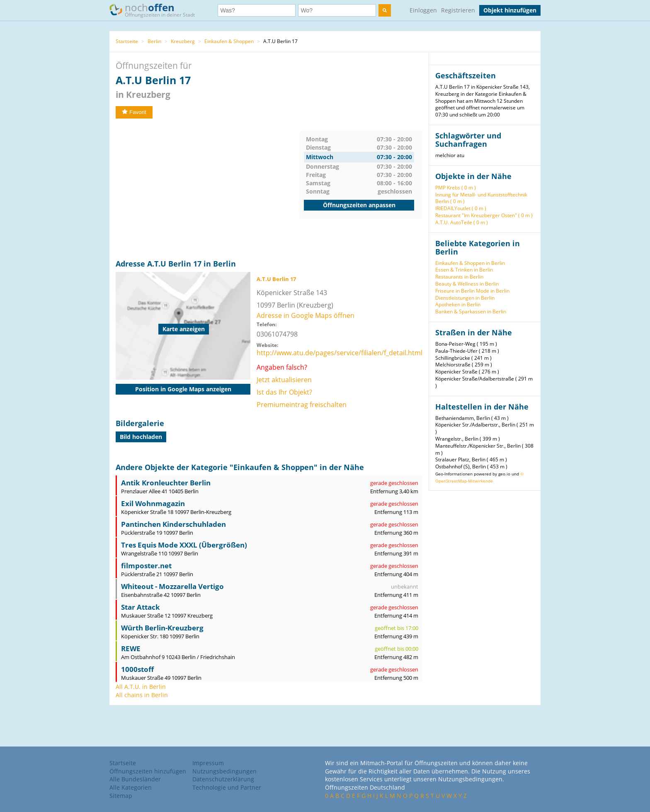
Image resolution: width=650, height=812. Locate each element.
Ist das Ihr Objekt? (284, 392)
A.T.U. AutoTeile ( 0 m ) (462, 222)
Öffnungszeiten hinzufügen (148, 771)
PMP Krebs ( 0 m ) (456, 188)
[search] (385, 10)
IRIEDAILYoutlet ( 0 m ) (461, 208)
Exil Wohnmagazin (153, 503)
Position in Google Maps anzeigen (183, 389)
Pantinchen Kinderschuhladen (173, 524)
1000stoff (137, 669)
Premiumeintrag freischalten (302, 405)
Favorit (134, 112)
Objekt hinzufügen (510, 10)
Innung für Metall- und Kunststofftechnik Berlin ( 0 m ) (481, 198)
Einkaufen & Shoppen (229, 41)
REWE (131, 648)
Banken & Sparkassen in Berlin (471, 311)
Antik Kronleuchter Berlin (166, 483)
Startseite (127, 41)
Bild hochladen (141, 437)
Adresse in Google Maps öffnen (306, 315)
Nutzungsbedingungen (224, 771)
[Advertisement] (208, 189)
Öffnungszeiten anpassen (359, 205)
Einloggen (423, 10)
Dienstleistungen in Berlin (465, 298)
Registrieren (458, 10)
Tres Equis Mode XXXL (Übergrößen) (184, 545)
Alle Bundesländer (135, 779)
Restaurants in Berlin (459, 277)
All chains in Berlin (142, 695)
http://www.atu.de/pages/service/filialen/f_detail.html (340, 353)
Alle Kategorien (131, 787)
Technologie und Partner (227, 787)
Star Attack (141, 607)
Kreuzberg (183, 41)
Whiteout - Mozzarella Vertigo (172, 586)
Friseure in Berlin (455, 291)
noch (156, 10)
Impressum (208, 763)
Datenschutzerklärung (223, 779)
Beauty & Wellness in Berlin (467, 284)
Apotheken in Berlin (458, 304)
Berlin (154, 41)
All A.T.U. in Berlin (141, 687)
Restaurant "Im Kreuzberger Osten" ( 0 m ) (484, 215)
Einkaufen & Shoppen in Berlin (470, 263)
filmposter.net (146, 566)
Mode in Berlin (493, 291)
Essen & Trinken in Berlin (464, 270)
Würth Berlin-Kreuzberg (162, 628)
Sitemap (121, 796)
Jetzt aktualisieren (284, 380)
